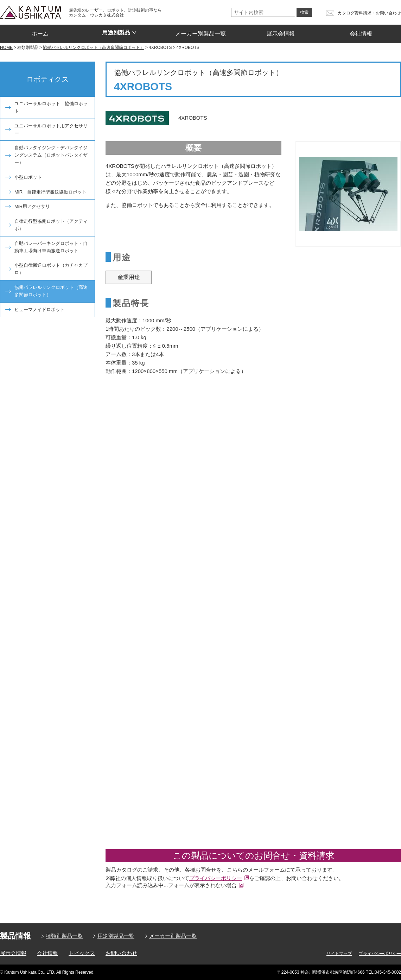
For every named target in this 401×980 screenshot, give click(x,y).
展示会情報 (281, 31)
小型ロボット (28, 177)
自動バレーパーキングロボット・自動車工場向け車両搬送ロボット (51, 247)
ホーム (40, 31)
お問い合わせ (121, 953)
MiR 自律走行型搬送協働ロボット (50, 192)
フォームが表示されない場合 (202, 885)
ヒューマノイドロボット (40, 309)
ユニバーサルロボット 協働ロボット (51, 107)
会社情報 (361, 31)
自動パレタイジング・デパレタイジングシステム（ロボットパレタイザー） (51, 155)
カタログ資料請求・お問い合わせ (369, 13)
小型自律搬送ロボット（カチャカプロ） (51, 269)
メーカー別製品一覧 (200, 31)
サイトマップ (339, 954)
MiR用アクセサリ (32, 206)
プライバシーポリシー (216, 878)
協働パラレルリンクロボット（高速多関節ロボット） (51, 291)
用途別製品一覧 (116, 936)
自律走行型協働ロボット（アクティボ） (51, 225)
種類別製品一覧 (64, 936)
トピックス (82, 953)
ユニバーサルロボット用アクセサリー (51, 129)
